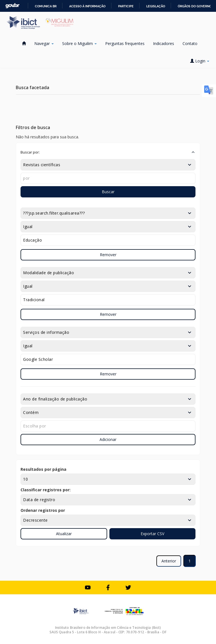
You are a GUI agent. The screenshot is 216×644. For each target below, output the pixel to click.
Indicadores (164, 43)
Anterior (169, 561)
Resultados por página (43, 469)
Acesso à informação (87, 6)
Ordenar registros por (43, 510)
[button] (108, 152)
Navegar (44, 43)
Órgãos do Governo (195, 6)
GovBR (12, 6)
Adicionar (108, 439)
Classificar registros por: (46, 490)
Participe (126, 6)
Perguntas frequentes (125, 43)
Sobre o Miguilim (79, 43)
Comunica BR (46, 6)
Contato (190, 43)
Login (200, 61)
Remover (108, 255)
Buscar (108, 192)
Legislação (156, 6)
